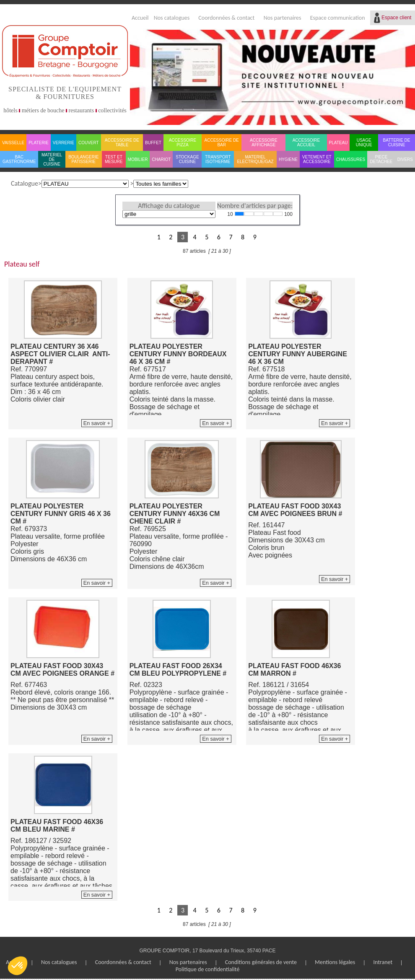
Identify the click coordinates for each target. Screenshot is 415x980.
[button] (18, 966)
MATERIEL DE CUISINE (52, 159)
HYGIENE (288, 159)
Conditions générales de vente (261, 962)
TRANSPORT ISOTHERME (218, 159)
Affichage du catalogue (169, 206)
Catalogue (25, 183)
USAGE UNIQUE (364, 143)
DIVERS (405, 159)
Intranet (383, 962)
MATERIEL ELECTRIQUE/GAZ (255, 159)
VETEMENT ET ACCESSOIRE (317, 159)
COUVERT (89, 143)
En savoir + (97, 423)
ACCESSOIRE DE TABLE (122, 143)
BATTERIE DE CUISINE (397, 143)
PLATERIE (39, 143)
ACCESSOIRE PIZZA (183, 143)
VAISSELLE (13, 143)
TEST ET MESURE (114, 159)
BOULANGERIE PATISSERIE (83, 159)
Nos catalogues (172, 18)
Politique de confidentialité (208, 969)
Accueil (140, 18)
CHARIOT (161, 159)
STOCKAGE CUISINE (187, 159)
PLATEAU (338, 143)
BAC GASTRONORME (19, 159)
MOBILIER (138, 159)
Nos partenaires (283, 18)
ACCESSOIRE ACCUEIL (306, 143)
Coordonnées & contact (226, 18)
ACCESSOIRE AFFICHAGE (264, 143)
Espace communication (338, 18)
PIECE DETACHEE (381, 159)
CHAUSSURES (351, 159)
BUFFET (153, 143)
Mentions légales (335, 962)
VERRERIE (64, 143)
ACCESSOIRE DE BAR (222, 143)
